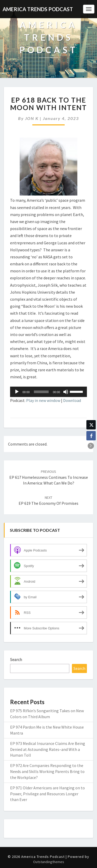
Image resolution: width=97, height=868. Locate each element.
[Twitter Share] (91, 425)
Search (16, 660)
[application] (48, 392)
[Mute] (66, 392)
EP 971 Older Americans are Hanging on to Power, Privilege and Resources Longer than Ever (47, 794)
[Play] (17, 392)
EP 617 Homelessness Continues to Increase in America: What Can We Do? (49, 477)
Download (72, 400)
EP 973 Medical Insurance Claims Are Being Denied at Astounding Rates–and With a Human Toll (48, 749)
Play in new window (43, 400)
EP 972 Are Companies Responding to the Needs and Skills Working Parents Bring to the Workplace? (47, 771)
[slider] (41, 392)
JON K (32, 118)
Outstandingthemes (49, 862)
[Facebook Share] (91, 436)
